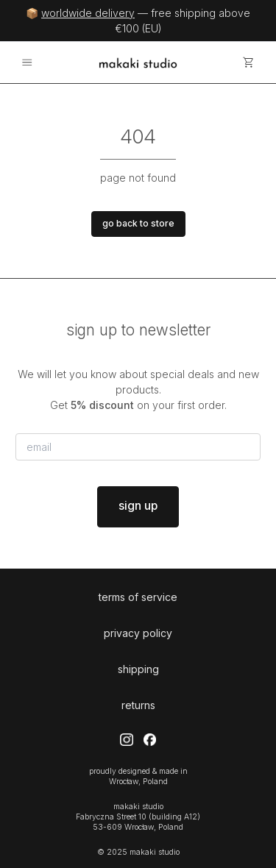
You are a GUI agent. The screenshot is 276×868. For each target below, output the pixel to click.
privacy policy (138, 633)
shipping (138, 669)
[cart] (249, 63)
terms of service (138, 597)
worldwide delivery (88, 13)
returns (138, 705)
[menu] (27, 63)
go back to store (138, 223)
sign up (138, 506)
